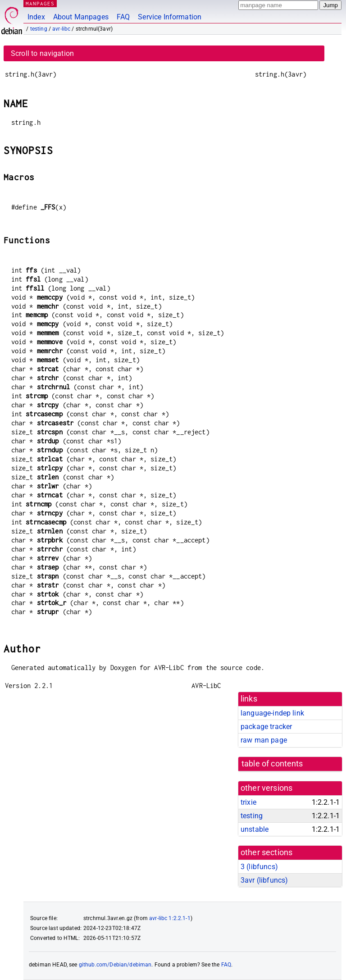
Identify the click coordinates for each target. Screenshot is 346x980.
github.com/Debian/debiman (115, 965)
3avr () (264, 880)
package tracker (266, 727)
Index (36, 17)
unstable (255, 829)
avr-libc (61, 29)
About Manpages (81, 17)
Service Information (170, 17)
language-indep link (272, 713)
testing (39, 29)
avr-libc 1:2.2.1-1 (170, 918)
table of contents (272, 764)
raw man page (264, 740)
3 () (259, 867)
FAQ (123, 17)
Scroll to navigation (42, 53)
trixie (248, 802)
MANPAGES (40, 3)
